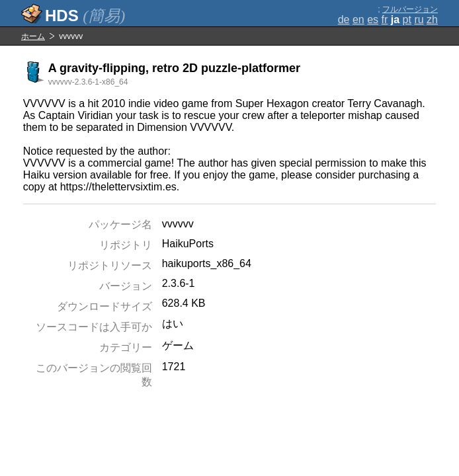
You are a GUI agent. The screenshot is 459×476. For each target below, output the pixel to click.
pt (407, 20)
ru (419, 20)
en (358, 20)
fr (385, 20)
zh (432, 20)
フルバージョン (410, 9)
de (344, 20)
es (373, 20)
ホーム (33, 36)
